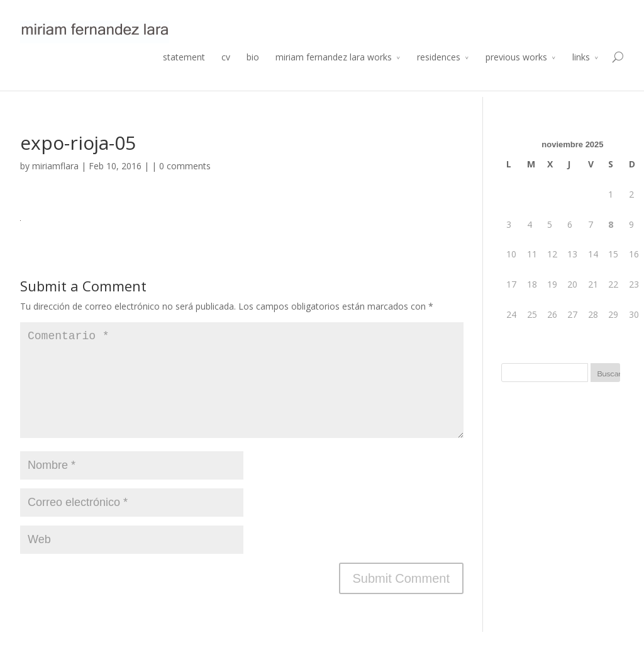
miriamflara (55, 166)
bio (253, 73)
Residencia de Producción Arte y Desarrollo (492, 10)
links (581, 73)
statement (184, 73)
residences (439, 73)
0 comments (185, 166)
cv (226, 73)
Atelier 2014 (602, 10)
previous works (516, 73)
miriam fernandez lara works (334, 73)
